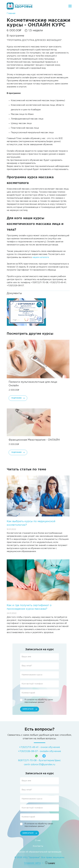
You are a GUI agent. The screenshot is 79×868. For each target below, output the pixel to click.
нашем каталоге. (41, 257)
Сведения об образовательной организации (38, 852)
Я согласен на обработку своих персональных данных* (39, 701)
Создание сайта (32, 863)
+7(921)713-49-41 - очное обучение (39, 747)
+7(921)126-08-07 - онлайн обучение (39, 751)
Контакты (38, 846)
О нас (38, 840)
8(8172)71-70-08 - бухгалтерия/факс (39, 761)
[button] (26, 312)
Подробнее (17, 398)
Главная (11, 13)
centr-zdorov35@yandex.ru (40, 765)
